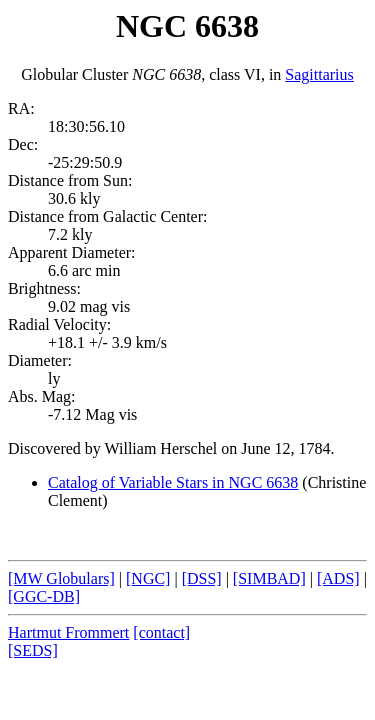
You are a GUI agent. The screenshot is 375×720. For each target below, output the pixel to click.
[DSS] (202, 578)
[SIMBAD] (269, 578)
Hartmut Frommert (68, 632)
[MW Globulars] (61, 578)
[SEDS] (33, 650)
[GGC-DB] (44, 596)
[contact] (161, 632)
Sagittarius (319, 74)
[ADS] (338, 578)
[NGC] (148, 578)
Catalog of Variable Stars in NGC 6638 (173, 482)
